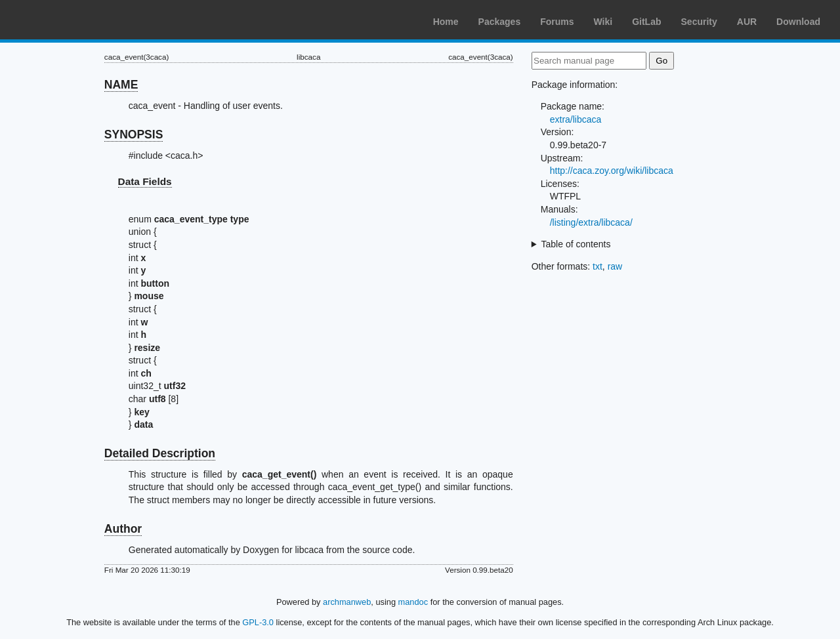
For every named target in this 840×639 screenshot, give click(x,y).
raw (615, 266)
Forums (557, 22)
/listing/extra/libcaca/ (591, 222)
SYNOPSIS (134, 134)
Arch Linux (72, 20)
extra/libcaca (576, 119)
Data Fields (145, 181)
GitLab (646, 22)
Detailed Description (160, 453)
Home (446, 22)
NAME (121, 85)
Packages (500, 22)
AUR (747, 22)
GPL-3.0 (258, 622)
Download (798, 22)
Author (123, 529)
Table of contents (576, 244)
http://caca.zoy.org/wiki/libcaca (612, 171)
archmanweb (347, 602)
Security (699, 22)
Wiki (603, 22)
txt (598, 266)
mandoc (413, 602)
